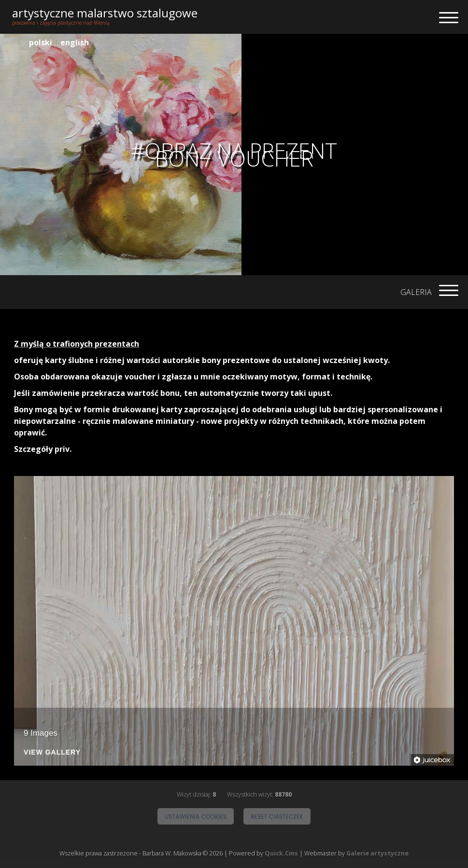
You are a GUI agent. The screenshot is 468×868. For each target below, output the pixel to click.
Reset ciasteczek (277, 817)
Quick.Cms (281, 854)
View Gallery (52, 752)
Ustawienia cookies (196, 817)
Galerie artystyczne (377, 854)
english (75, 42)
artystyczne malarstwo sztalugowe (105, 13)
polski (41, 42)
